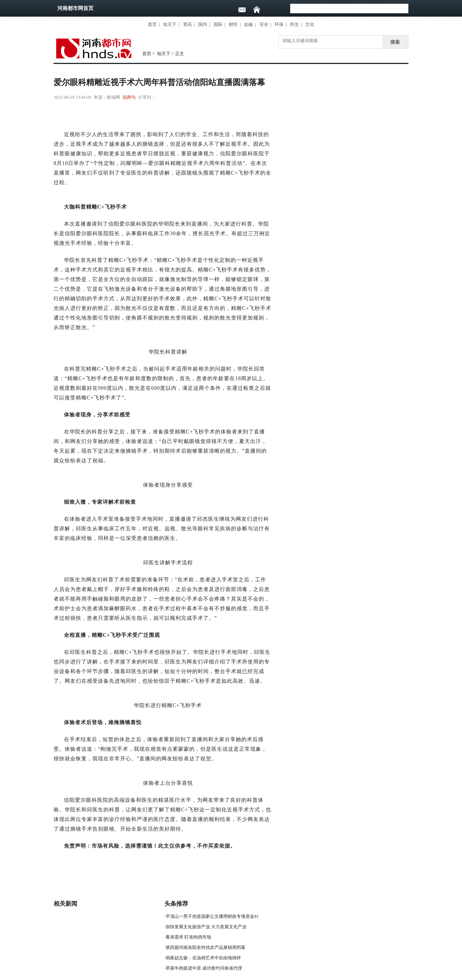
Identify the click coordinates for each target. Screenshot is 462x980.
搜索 (395, 42)
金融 (248, 24)
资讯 (187, 24)
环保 (279, 24)
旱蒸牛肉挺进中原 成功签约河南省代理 (204, 968)
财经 (233, 24)
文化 (310, 24)
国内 (203, 24)
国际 (218, 24)
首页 (152, 24)
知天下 (170, 24)
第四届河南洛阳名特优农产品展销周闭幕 (205, 947)
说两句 (129, 97)
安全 (264, 24)
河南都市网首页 (75, 8)
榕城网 (113, 97)
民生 (295, 24)
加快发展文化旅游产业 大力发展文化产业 (206, 927)
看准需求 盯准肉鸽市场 (188, 937)
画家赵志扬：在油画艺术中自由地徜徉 (203, 958)
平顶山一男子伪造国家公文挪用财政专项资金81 (212, 916)
